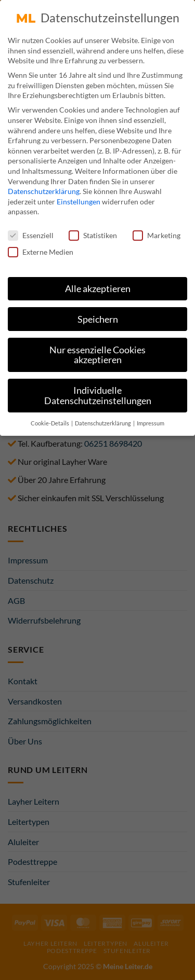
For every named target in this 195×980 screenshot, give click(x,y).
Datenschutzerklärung (44, 188)
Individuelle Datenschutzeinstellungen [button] (98, 392)
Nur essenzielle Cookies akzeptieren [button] (97, 351)
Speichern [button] (98, 316)
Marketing (157, 232)
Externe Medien (41, 248)
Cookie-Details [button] (50, 420)
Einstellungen (79, 198)
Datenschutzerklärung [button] (103, 420)
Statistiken (93, 232)
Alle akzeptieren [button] (98, 285)
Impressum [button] (151, 420)
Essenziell (31, 232)
